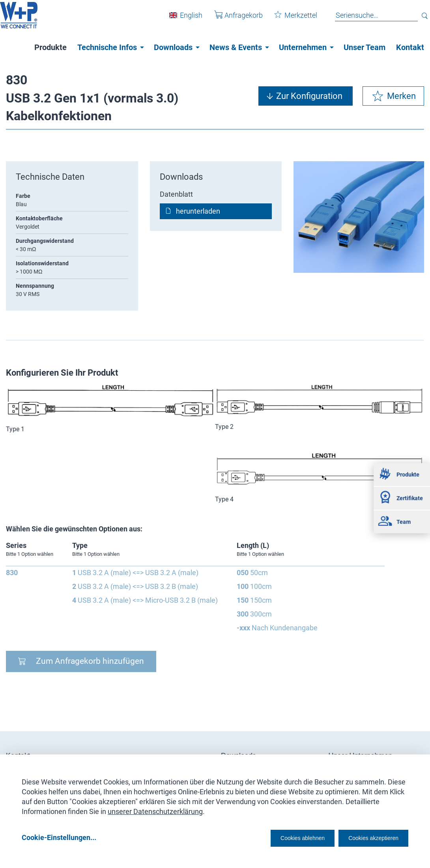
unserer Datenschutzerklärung (155, 809)
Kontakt (410, 47)
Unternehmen (303, 47)
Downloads (173, 47)
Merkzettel (290, 19)
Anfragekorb (233, 19)
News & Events (236, 47)
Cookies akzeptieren (366, 837)
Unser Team (365, 47)
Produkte (50, 47)
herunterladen (198, 211)
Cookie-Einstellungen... (59, 837)
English (185, 19)
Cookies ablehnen (278, 837)
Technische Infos (107, 47)
